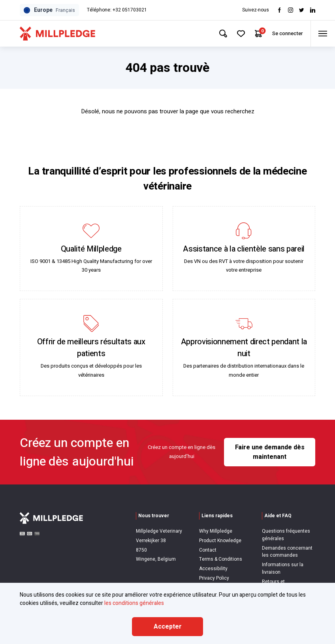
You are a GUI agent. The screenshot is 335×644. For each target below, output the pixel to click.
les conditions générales (134, 603)
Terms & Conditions (221, 559)
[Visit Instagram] (291, 10)
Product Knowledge (220, 541)
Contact (208, 550)
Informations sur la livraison (283, 568)
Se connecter (287, 33)
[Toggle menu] (323, 34)
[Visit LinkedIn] (313, 10)
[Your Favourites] (240, 34)
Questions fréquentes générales (286, 535)
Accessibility (213, 569)
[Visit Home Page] (57, 34)
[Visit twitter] (302, 10)
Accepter (168, 627)
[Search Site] (222, 34)
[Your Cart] (258, 34)
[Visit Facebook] (279, 10)
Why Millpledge (216, 531)
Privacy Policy (214, 578)
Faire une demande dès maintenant (270, 452)
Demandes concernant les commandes (287, 552)
